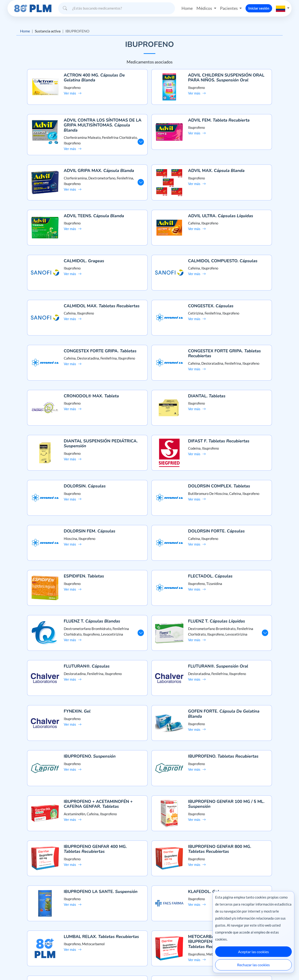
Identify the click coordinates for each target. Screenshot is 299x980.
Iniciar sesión (259, 8)
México (203, 967)
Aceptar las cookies (253, 952)
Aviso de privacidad (25, 931)
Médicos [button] (205, 8)
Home (187, 8)
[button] (283, 8)
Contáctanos (150, 931)
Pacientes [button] (229, 8)
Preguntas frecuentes (150, 922)
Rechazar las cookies (253, 965)
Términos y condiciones (28, 939)
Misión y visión (21, 922)
